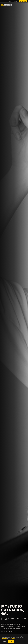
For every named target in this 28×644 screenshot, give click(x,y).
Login (10, 1)
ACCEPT (11, 642)
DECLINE (4, 642)
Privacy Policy (12, 638)
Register (16, 1)
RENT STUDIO (23, 1)
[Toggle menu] (25, 5)
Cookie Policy (4, 638)
